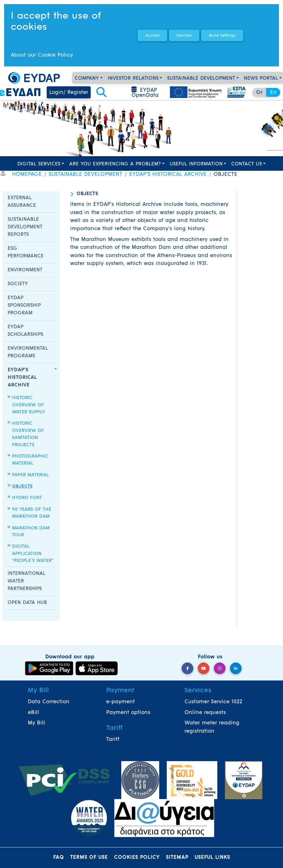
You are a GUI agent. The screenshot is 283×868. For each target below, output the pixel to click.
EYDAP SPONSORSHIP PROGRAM (24, 306)
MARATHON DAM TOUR (31, 532)
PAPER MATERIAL (30, 475)
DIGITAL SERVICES (39, 164)
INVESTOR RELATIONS (133, 79)
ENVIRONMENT (25, 270)
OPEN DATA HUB (27, 603)
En (273, 93)
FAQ (58, 858)
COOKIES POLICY (137, 858)
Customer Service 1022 (213, 702)
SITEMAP (177, 858)
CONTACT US (247, 164)
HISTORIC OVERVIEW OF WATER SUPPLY (28, 405)
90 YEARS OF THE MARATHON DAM (32, 513)
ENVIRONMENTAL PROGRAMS (28, 352)
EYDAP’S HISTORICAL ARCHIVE (168, 175)
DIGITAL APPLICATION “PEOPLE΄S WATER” (33, 554)
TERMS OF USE (89, 858)
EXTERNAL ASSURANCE (22, 202)
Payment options (128, 713)
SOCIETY (18, 284)
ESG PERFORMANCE (26, 252)
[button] (101, 93)
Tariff (113, 740)
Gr (259, 93)
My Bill (36, 723)
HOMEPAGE (27, 175)
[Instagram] (220, 668)
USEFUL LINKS (212, 858)
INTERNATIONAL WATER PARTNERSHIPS (27, 581)
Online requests (205, 713)
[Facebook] (187, 668)
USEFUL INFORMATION (196, 164)
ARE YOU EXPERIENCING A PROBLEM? (115, 164)
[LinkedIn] (236, 668)
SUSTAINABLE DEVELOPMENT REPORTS (25, 227)
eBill (33, 713)
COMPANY (87, 79)
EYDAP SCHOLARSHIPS (25, 331)
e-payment (120, 702)
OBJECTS (22, 486)
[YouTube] (204, 668)
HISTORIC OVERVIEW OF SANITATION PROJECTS (28, 434)
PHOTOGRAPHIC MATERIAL (30, 460)
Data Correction (49, 702)
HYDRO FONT (27, 498)
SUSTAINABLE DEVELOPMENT (201, 79)
